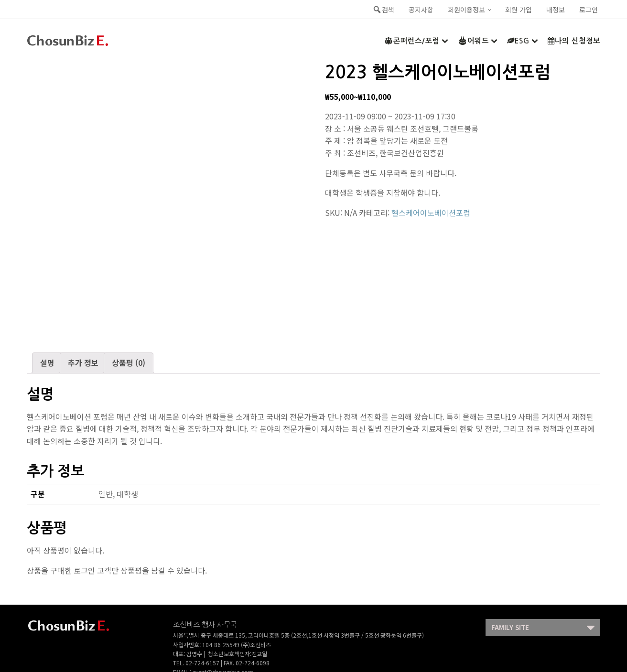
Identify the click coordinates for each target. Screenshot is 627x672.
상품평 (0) (129, 363)
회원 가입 (519, 10)
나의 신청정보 (574, 41)
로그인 (589, 10)
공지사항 (421, 10)
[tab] (47, 363)
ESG (523, 41)
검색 (383, 10)
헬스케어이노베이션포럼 (431, 213)
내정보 (556, 10)
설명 (47, 363)
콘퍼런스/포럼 (416, 41)
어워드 (478, 41)
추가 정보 (83, 363)
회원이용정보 (466, 10)
